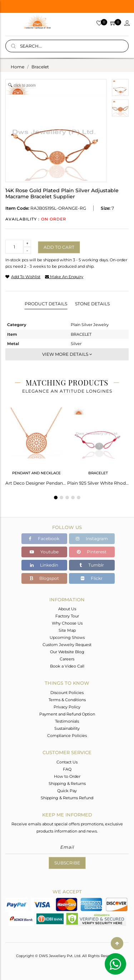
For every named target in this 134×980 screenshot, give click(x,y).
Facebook (44, 538)
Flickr (92, 578)
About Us (67, 609)
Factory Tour (67, 616)
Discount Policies (67, 693)
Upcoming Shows (67, 637)
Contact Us (67, 762)
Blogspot (44, 578)
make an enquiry (64, 277)
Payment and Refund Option (67, 714)
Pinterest (92, 552)
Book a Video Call (67, 666)
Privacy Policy (67, 707)
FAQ (67, 769)
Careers (67, 659)
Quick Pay (67, 791)
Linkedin (44, 565)
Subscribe (67, 863)
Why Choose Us (67, 623)
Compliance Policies (67, 736)
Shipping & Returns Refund (67, 798)
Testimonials (67, 721)
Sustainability (67, 728)
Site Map (67, 630)
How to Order (67, 776)
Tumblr (92, 565)
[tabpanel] (36, 444)
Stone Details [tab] (92, 304)
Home (18, 67)
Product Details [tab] (46, 304)
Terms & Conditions (67, 700)
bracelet (40, 67)
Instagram (92, 538)
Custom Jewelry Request (67, 645)
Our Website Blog (67, 652)
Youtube (44, 552)
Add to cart (59, 247)
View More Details (67, 354)
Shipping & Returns (67, 783)
